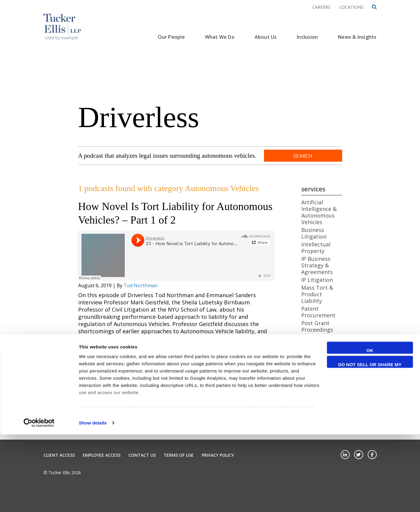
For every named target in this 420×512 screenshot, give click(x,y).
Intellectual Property (316, 248)
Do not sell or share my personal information (370, 443)
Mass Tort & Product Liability (317, 294)
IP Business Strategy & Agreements (317, 265)
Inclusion (307, 37)
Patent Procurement (318, 312)
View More (90, 382)
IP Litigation (317, 280)
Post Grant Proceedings (317, 326)
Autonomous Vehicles (318, 384)
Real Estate (316, 337)
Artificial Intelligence (316, 370)
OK (370, 428)
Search (303, 156)
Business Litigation (314, 233)
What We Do (220, 37)
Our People (171, 37)
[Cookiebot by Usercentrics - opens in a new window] (39, 500)
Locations (351, 7)
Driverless (139, 117)
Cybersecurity (319, 410)
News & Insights (357, 37)
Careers (321, 7)
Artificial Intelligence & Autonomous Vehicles (319, 212)
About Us (266, 37)
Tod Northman (141, 285)
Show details (93, 500)
